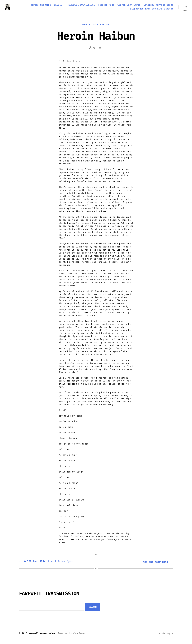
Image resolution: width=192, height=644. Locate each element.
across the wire (41, 6)
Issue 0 (86, 28)
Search (93, 610)
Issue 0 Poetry (102, 28)
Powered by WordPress (74, 637)
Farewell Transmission (43, 637)
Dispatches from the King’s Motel (152, 10)
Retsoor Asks (106, 6)
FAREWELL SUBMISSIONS (81, 6)
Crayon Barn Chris (129, 6)
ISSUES (58, 6)
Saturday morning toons (158, 6)
